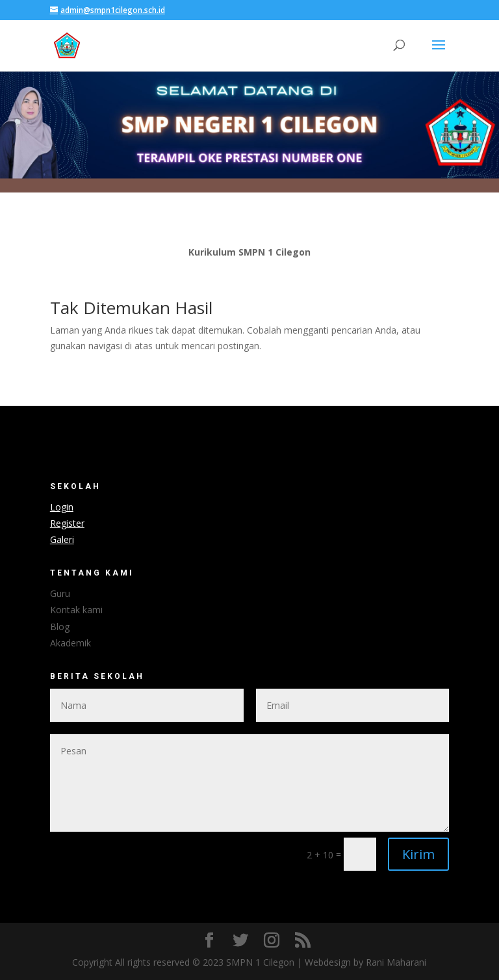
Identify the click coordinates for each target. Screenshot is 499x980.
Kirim (418, 854)
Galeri (62, 539)
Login (62, 507)
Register (67, 523)
